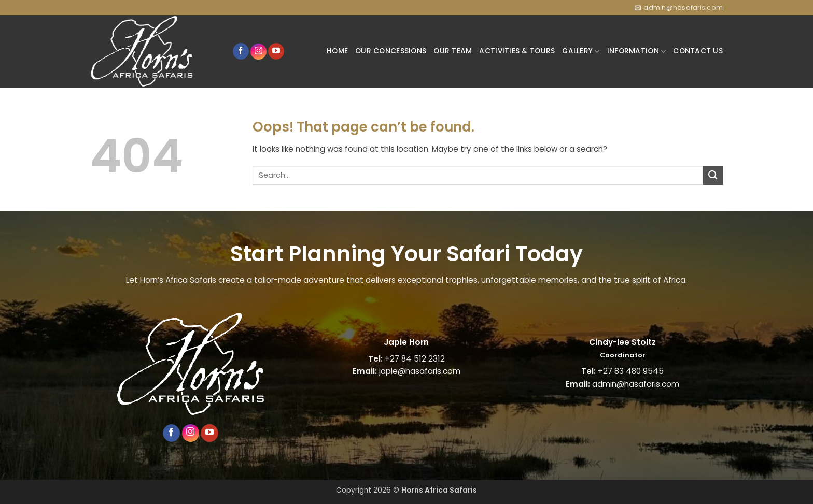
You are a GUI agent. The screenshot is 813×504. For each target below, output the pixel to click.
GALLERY (581, 51)
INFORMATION (636, 51)
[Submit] (713, 175)
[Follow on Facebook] (241, 51)
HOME (337, 51)
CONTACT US (698, 51)
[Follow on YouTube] (276, 51)
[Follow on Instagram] (258, 52)
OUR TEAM (453, 51)
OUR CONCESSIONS (391, 51)
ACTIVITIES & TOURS (517, 51)
